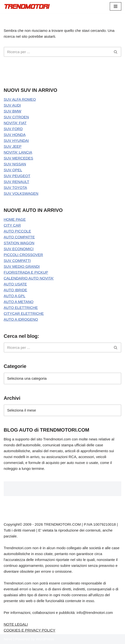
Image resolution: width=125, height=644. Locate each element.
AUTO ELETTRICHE (21, 308)
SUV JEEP (13, 146)
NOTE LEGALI (16, 624)
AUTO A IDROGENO (21, 319)
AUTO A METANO (19, 302)
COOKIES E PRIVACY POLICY (29, 630)
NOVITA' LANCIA (18, 152)
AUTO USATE (15, 284)
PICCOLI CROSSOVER (23, 255)
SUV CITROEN (16, 117)
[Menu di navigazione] (116, 6)
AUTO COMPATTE (19, 237)
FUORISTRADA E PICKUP (26, 272)
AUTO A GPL (14, 296)
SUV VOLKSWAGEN (21, 193)
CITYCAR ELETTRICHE (24, 313)
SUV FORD (13, 129)
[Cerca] (57, 52)
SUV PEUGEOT (17, 176)
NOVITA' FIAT (15, 123)
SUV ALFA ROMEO (20, 99)
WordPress (45, 639)
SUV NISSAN (15, 164)
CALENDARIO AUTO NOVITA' (29, 278)
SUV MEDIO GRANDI (22, 266)
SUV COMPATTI (17, 261)
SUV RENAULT (16, 182)
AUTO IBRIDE (15, 290)
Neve (8, 639)
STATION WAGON (19, 243)
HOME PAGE (15, 219)
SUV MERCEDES (18, 158)
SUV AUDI (12, 105)
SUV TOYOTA (15, 188)
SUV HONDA (15, 135)
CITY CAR (12, 225)
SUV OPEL (13, 170)
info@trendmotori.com (95, 613)
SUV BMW (13, 111)
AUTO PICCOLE (17, 231)
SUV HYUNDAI (16, 140)
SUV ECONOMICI (19, 249)
